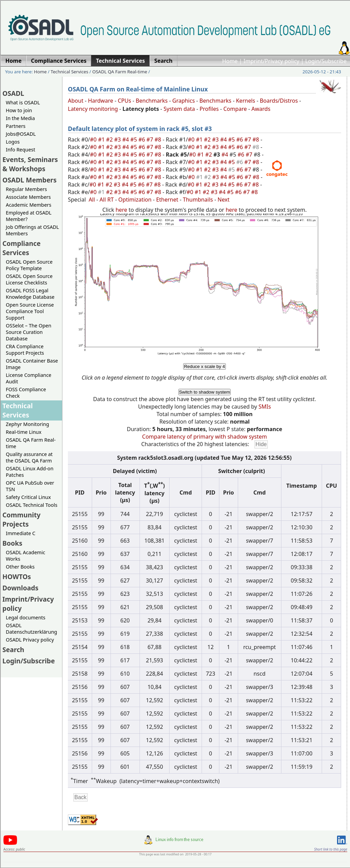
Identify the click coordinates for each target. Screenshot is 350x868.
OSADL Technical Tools (32, 505)
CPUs (124, 101)
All (92, 200)
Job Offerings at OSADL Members (32, 230)
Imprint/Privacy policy (272, 61)
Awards (261, 109)
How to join (19, 110)
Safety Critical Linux (28, 497)
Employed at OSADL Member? (29, 216)
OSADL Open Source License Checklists (29, 279)
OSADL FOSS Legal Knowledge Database (30, 294)
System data (179, 109)
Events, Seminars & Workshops (30, 164)
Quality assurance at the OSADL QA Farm (29, 457)
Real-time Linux (24, 432)
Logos (13, 142)
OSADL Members (30, 180)
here (121, 210)
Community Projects (21, 519)
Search (13, 650)
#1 (102, 139)
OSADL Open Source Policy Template (29, 265)
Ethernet (167, 200)
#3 (118, 139)
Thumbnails (198, 200)
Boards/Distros (279, 101)
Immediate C (21, 533)
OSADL (13, 93)
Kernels (246, 101)
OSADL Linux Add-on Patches (30, 472)
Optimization (135, 200)
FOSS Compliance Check (26, 393)
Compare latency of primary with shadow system (205, 437)
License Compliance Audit (28, 378)
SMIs (265, 407)
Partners (16, 126)
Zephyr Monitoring (27, 424)
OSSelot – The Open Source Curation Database (28, 332)
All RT (107, 200)
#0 (94, 139)
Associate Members (28, 197)
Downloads (20, 588)
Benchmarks (152, 101)
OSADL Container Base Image (32, 364)
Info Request (20, 150)
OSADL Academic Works (25, 556)
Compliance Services (21, 248)
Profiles (209, 109)
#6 (143, 139)
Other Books (20, 567)
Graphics (184, 101)
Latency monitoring (93, 109)
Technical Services (70, 72)
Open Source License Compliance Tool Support (30, 311)
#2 (110, 139)
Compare (235, 109)
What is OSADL (23, 102)
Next (224, 200)
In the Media (20, 118)
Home (230, 61)
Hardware (101, 101)
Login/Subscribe (326, 61)
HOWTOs (17, 577)
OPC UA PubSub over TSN (30, 486)
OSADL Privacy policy (30, 640)
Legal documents (26, 617)
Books (12, 543)
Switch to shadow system (205, 392)
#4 (126, 139)
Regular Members (26, 189)
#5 (134, 139)
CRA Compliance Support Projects (25, 350)
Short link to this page (331, 849)
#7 (150, 139)
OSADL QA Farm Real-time (120, 72)
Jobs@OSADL (21, 134)
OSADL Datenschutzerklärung (31, 629)
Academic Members (28, 205)
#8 (159, 139)
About (76, 101)
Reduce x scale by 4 (204, 366)
